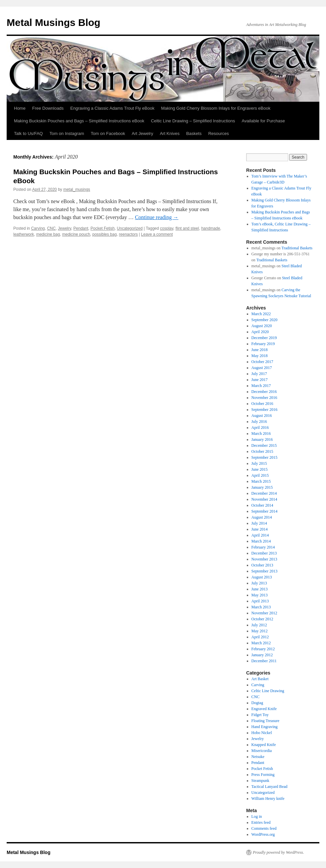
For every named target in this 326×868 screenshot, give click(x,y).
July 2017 (259, 374)
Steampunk (260, 781)
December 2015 (264, 445)
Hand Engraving (265, 727)
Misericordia (262, 751)
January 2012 (262, 655)
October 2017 (262, 362)
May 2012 (260, 631)
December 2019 (264, 338)
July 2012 (259, 625)
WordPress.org (263, 834)
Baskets (194, 133)
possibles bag (105, 234)
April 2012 (260, 637)
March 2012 (261, 643)
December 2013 (264, 553)
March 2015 (261, 481)
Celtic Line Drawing (268, 691)
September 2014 (264, 511)
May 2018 (260, 356)
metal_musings (77, 189)
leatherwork (24, 234)
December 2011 (264, 661)
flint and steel (187, 228)
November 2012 (264, 613)
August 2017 (262, 368)
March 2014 (261, 541)
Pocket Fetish (103, 228)
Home (20, 108)
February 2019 (263, 344)
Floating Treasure (265, 721)
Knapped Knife (264, 745)
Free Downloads (48, 108)
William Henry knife (268, 799)
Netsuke (258, 757)
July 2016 (259, 422)
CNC (51, 228)
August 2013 (262, 577)
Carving (38, 228)
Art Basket (260, 679)
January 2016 (262, 439)
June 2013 (260, 589)
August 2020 (262, 326)
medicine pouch (76, 234)
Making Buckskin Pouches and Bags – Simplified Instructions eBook (79, 121)
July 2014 (259, 523)
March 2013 (261, 607)
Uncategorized (130, 228)
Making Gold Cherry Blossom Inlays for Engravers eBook (216, 108)
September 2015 (264, 457)
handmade (211, 228)
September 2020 (264, 320)
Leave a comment (157, 234)
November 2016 (264, 398)
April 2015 (260, 475)
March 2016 (261, 434)
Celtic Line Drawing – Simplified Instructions (193, 121)
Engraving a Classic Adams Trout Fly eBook (112, 108)
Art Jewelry (142, 133)
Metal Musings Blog (54, 22)
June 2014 (260, 529)
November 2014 (264, 499)
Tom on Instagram (67, 133)
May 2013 (260, 595)
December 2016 (264, 392)
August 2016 (262, 416)
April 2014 (260, 535)
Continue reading (157, 217)
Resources (219, 133)
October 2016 (262, 404)
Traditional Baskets (297, 248)
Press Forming (263, 775)
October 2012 (262, 619)
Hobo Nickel (262, 733)
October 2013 (262, 565)
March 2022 (261, 314)
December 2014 (264, 493)
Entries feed (261, 822)
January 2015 (262, 487)
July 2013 (259, 583)
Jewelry (65, 228)
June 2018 (260, 350)
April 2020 (260, 332)
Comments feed (264, 828)
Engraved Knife (264, 709)
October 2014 (262, 505)
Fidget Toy (260, 715)
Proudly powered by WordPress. (278, 852)
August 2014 (262, 517)
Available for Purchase (263, 121)
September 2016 (264, 410)
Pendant (81, 228)
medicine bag (48, 234)
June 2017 (260, 380)
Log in (257, 816)
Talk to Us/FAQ (28, 133)
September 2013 (264, 571)
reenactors (129, 234)
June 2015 (260, 469)
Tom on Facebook (108, 133)
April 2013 (260, 601)
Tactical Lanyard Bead (269, 787)
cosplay (167, 228)
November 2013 (264, 559)
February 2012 (263, 649)
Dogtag (257, 703)
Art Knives (169, 133)
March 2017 (261, 386)
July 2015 (259, 463)
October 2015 (262, 451)
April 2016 (260, 428)
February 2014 (263, 547)
